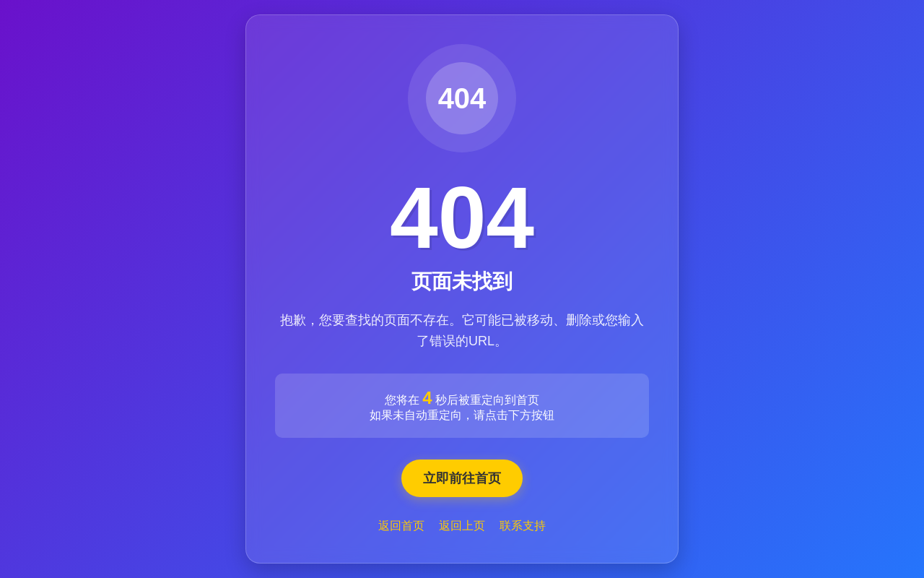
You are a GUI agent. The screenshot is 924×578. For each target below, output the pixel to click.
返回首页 (401, 526)
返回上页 (462, 526)
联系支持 (523, 526)
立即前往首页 (462, 478)
